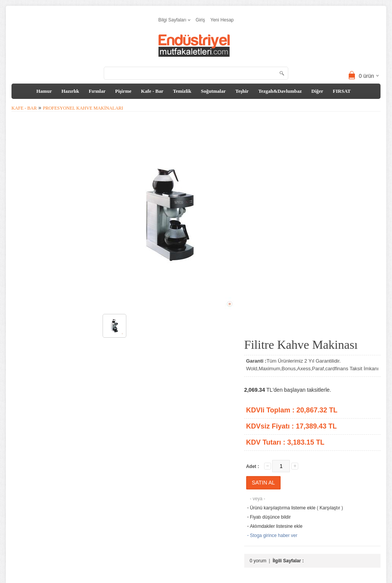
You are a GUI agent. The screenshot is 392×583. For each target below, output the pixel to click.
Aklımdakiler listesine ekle (274, 526)
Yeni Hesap (222, 20)
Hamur (44, 91)
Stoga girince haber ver (272, 535)
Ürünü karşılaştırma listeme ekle (281, 508)
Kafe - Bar (152, 91)
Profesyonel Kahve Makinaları (83, 108)
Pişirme (123, 91)
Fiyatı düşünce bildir (269, 517)
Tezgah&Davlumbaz (280, 91)
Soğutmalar (213, 91)
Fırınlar (97, 91)
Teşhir (242, 91)
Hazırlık (70, 91)
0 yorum (258, 561)
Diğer (317, 91)
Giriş (200, 20)
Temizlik (182, 91)
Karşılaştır (330, 508)
